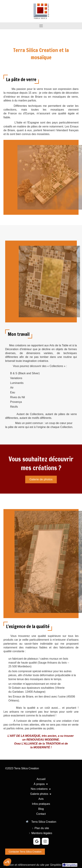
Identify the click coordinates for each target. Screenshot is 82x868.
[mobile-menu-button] (41, 26)
